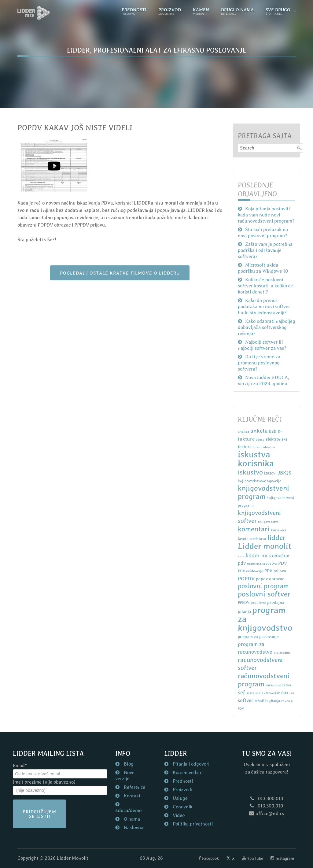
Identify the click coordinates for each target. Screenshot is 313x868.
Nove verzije (125, 776)
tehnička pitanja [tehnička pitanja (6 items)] (267, 701)
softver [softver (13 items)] (246, 700)
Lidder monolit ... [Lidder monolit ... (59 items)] (265, 550)
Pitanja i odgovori (190, 764)
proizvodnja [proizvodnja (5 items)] (282, 652)
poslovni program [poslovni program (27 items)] (263, 586)
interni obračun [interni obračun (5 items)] (264, 447)
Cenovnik (182, 807)
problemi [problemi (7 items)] (258, 602)
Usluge (180, 798)
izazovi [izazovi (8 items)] (270, 473)
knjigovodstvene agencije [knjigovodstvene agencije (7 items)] (260, 481)
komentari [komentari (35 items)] (254, 529)
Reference (134, 787)
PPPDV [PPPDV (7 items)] (244, 602)
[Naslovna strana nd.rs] (34, 13)
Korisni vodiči (186, 772)
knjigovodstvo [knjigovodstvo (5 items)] (268, 522)
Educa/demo (128, 810)
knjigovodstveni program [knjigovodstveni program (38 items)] (263, 492)
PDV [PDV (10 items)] (283, 563)
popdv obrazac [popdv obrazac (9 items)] (270, 579)
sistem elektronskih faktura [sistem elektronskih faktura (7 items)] (270, 693)
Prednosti (182, 781)
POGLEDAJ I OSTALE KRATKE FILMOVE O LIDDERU (120, 273)
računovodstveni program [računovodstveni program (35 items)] (264, 680)
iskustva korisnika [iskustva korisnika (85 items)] (256, 459)
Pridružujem (39, 814)
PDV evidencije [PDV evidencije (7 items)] (250, 571)
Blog (128, 764)
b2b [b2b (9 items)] (273, 431)
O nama (131, 819)
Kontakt (132, 796)
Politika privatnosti (192, 824)
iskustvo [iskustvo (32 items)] (250, 472)
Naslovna (133, 827)
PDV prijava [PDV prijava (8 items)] (275, 571)
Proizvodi (182, 790)
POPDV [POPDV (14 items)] (246, 578)
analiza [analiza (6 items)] (243, 431)
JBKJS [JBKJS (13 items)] (285, 473)
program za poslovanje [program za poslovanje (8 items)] (258, 637)
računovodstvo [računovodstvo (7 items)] (278, 685)
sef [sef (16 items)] (241, 692)
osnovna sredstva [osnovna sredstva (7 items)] (262, 563)
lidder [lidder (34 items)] (276, 537)
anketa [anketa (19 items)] (259, 430)
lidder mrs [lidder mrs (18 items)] (258, 555)
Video (178, 815)
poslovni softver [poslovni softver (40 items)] (264, 594)
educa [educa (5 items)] (260, 439)
